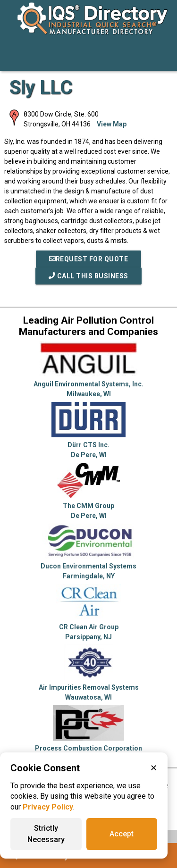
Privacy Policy (48, 807)
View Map (112, 124)
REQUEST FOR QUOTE (89, 259)
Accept (122, 834)
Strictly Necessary (46, 834)
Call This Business (88, 276)
